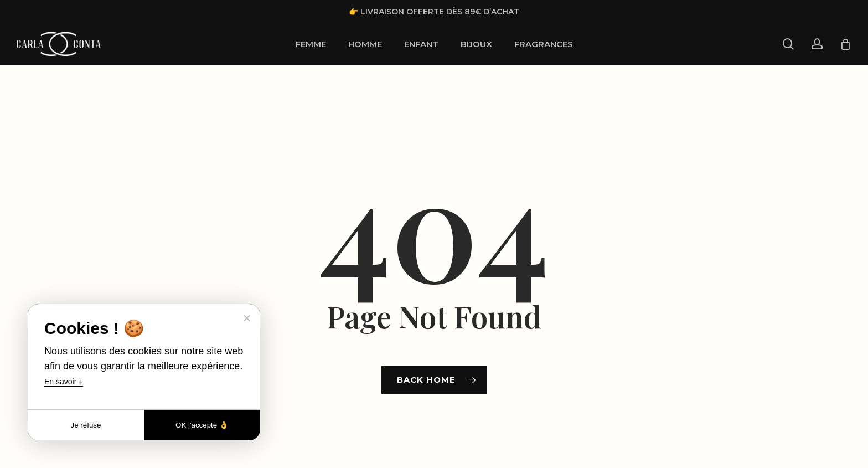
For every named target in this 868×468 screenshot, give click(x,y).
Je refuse (86, 425)
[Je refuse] (246, 318)
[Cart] (845, 44)
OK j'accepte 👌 (202, 425)
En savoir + (64, 382)
